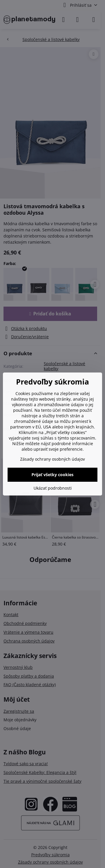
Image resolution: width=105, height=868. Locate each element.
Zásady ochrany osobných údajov (52, 459)
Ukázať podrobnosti (53, 488)
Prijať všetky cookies (52, 475)
